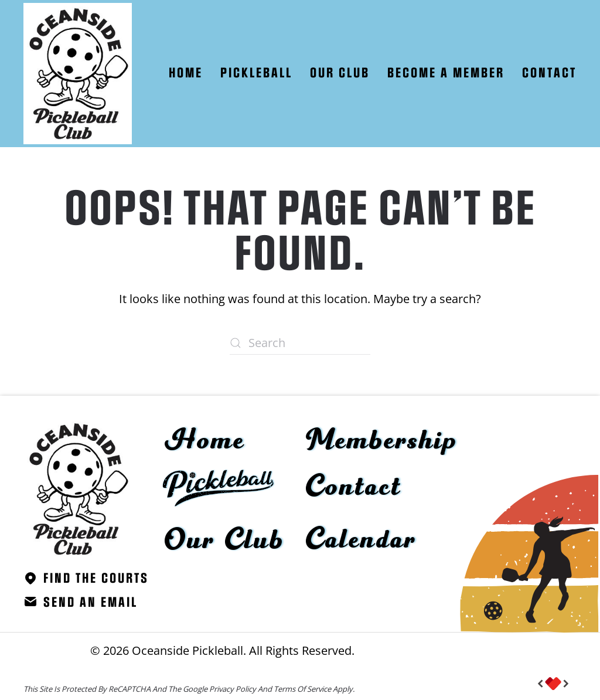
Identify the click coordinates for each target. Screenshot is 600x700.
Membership (382, 441)
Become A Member (446, 73)
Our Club (224, 541)
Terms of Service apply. (314, 689)
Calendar (361, 540)
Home (186, 73)
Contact (549, 73)
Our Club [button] (340, 73)
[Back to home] (78, 74)
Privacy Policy (233, 689)
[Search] (300, 343)
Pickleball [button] (256, 73)
